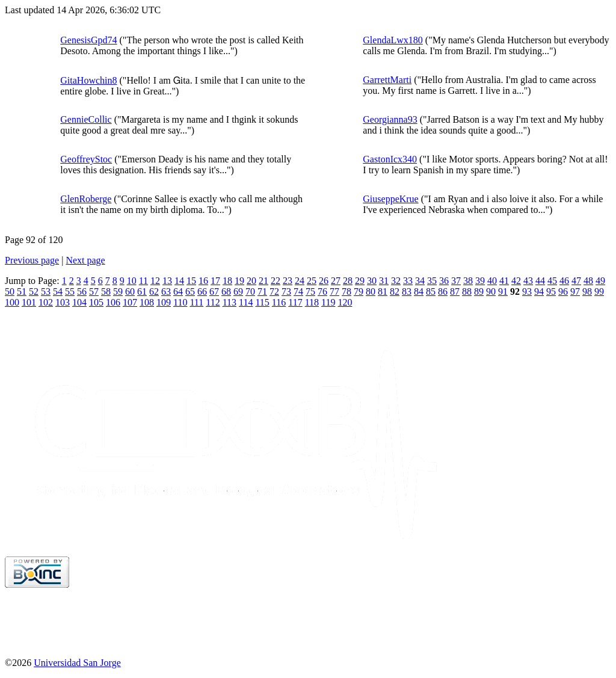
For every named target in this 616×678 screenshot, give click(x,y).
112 (213, 302)
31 (384, 281)
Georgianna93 (390, 119)
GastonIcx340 (390, 159)
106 (113, 302)
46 (564, 281)
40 (492, 281)
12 (155, 281)
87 (455, 291)
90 (491, 291)
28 (348, 281)
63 (166, 291)
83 (407, 291)
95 (551, 291)
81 (383, 291)
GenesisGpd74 (88, 40)
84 (419, 291)
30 (372, 281)
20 (251, 281)
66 (202, 291)
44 (540, 281)
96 (563, 291)
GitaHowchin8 (88, 80)
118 (312, 302)
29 (360, 281)
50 (10, 291)
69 (238, 291)
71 (262, 291)
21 (263, 281)
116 (279, 302)
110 (180, 302)
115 (262, 302)
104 (79, 302)
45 (552, 281)
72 (274, 291)
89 (479, 291)
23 (288, 281)
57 (94, 291)
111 (196, 302)
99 (599, 291)
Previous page (32, 260)
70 (250, 291)
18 (227, 281)
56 (82, 291)
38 (468, 281)
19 (239, 281)
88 (467, 291)
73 (286, 291)
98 (587, 291)
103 (63, 302)
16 (203, 281)
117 (295, 302)
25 (312, 281)
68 (226, 291)
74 (298, 291)
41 (504, 281)
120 (345, 302)
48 (588, 281)
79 (359, 291)
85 (431, 291)
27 (336, 281)
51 (22, 291)
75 (310, 291)
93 (527, 291)
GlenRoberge (86, 199)
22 (276, 281)
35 (432, 281)
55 (70, 291)
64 (178, 291)
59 (118, 291)
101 (29, 302)
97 (575, 291)
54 (58, 291)
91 (503, 291)
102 (46, 302)
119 (328, 302)
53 (46, 291)
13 (167, 281)
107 (130, 302)
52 (34, 291)
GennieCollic (86, 119)
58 (106, 291)
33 (408, 281)
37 (456, 281)
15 (191, 281)
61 (142, 291)
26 (324, 281)
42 (516, 281)
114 (246, 302)
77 (334, 291)
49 (600, 281)
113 (229, 302)
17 (215, 281)
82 (395, 291)
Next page (85, 260)
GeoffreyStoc (86, 159)
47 (576, 281)
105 (96, 302)
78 (346, 291)
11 (143, 281)
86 (443, 291)
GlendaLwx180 (393, 40)
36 (444, 281)
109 (164, 302)
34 (420, 281)
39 (480, 281)
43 (528, 281)
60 (130, 291)
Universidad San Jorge (77, 663)
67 (214, 291)
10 (132, 281)
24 (300, 281)
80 (371, 291)
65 (190, 291)
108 (147, 302)
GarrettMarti (387, 80)
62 (154, 291)
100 (12, 302)
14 (179, 281)
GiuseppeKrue (390, 199)
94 (539, 291)
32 (396, 281)
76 (322, 291)
